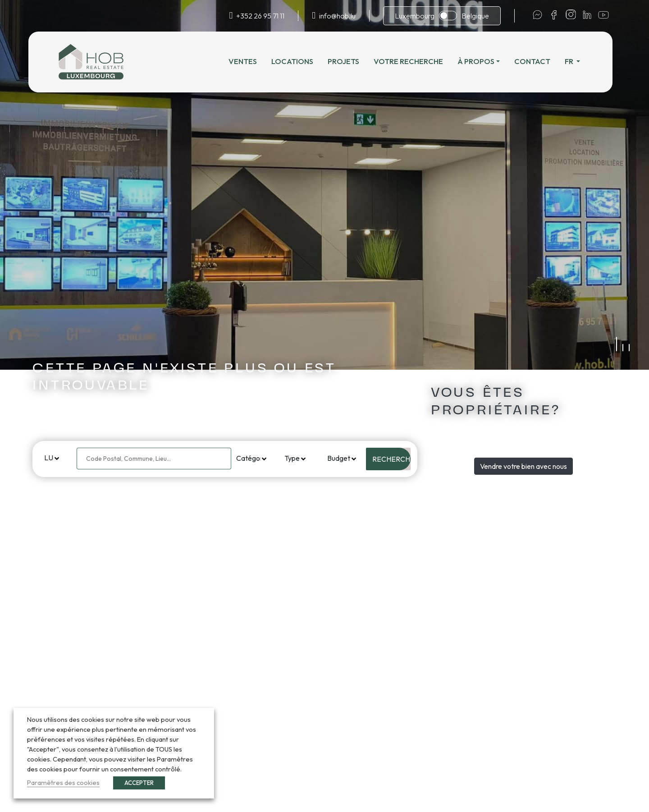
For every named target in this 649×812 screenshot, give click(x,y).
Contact (537, 61)
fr (575, 61)
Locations (297, 61)
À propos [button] (481, 61)
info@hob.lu (337, 16)
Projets (348, 61)
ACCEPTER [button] (139, 783)
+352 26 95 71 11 (260, 16)
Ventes (248, 61)
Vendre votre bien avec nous (523, 466)
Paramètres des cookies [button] (63, 782)
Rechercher (391, 459)
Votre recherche (413, 61)
